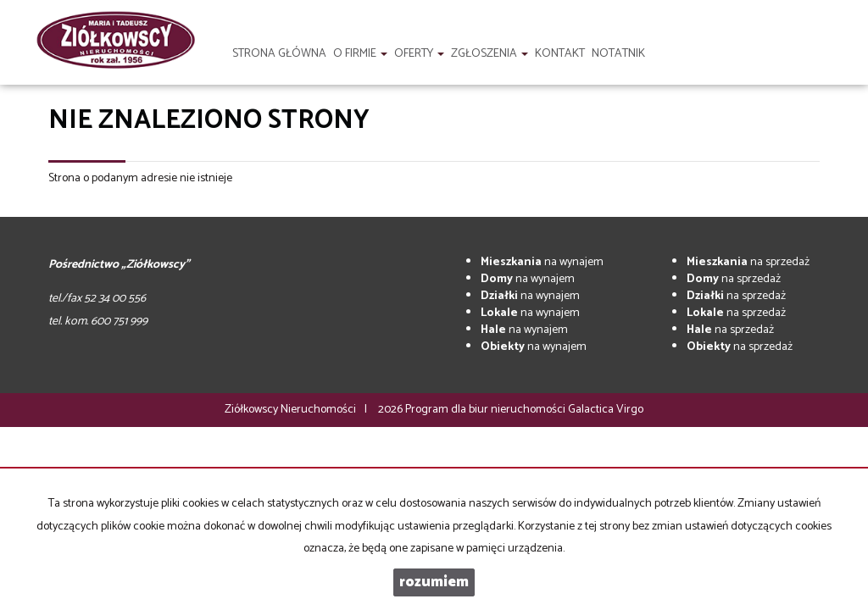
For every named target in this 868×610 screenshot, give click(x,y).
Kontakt (560, 54)
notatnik (618, 54)
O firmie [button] (360, 54)
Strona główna (279, 54)
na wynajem (542, 262)
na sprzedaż (748, 262)
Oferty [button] (419, 54)
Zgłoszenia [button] (490, 54)
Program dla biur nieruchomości (487, 410)
